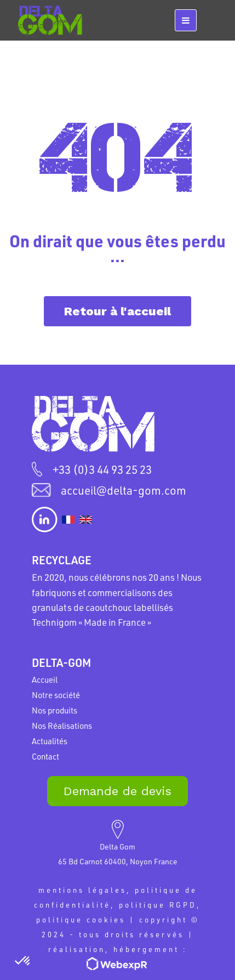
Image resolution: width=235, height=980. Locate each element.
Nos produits (55, 710)
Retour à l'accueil (117, 311)
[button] (23, 961)
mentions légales (82, 890)
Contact (45, 756)
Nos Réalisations (62, 726)
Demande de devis (117, 791)
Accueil (45, 679)
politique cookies (81, 919)
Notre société (56, 695)
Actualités (50, 741)
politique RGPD (158, 905)
